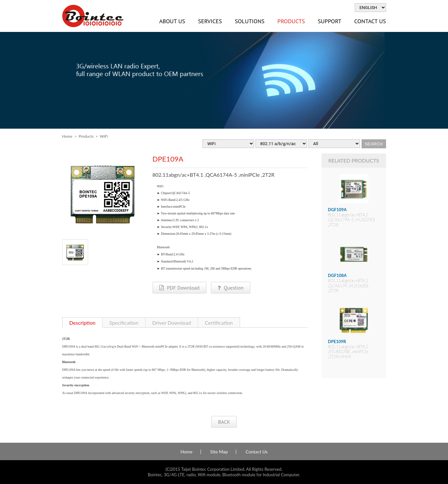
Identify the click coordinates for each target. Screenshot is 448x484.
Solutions (250, 21)
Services (210, 21)
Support (329, 21)
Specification (124, 323)
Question (231, 288)
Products (291, 21)
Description (82, 323)
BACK (224, 422)
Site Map (219, 452)
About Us (172, 21)
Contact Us (370, 21)
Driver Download (172, 323)
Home (67, 136)
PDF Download (179, 288)
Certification (219, 323)
